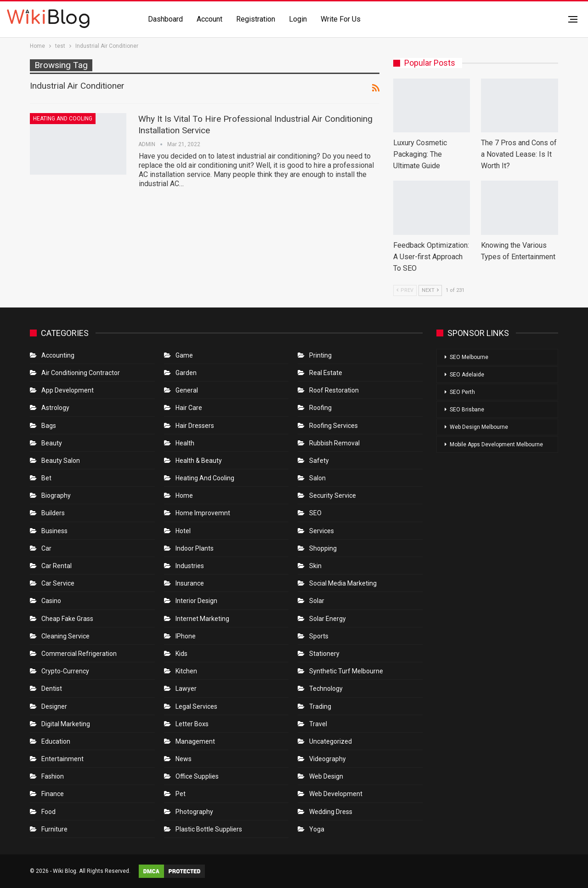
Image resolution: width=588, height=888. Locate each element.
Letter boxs (192, 724)
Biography (56, 495)
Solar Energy (328, 619)
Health (185, 443)
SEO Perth (462, 392)
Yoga (317, 829)
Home (184, 495)
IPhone (186, 636)
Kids (181, 654)
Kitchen (186, 671)
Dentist (52, 689)
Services (322, 531)
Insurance (190, 583)
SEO (315, 513)
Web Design (326, 776)
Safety (319, 461)
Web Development (336, 794)
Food (48, 812)
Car (46, 548)
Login (298, 19)
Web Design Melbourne (479, 427)
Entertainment (62, 759)
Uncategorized (331, 741)
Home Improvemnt (203, 513)
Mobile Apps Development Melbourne (496, 444)
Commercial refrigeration (79, 654)
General (187, 390)
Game (184, 355)
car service (58, 583)
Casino (51, 601)
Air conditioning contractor (81, 373)
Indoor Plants (195, 548)
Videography (328, 759)
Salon (317, 478)
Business (54, 531)
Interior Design (196, 601)
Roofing (320, 408)
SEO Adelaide (467, 375)
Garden (186, 373)
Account (209, 19)
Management (195, 741)
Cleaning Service (65, 636)
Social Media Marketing (343, 583)
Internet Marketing (202, 619)
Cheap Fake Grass (67, 619)
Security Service (333, 495)
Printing (320, 355)
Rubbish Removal (334, 443)
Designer (54, 706)
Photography (194, 812)
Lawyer (186, 689)
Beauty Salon (61, 461)
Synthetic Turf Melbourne (346, 671)
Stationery (324, 654)
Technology (326, 689)
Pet (181, 794)
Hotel (183, 531)
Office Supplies (197, 776)
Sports (319, 636)
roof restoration (334, 390)
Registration (256, 19)
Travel (318, 724)
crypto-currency (65, 671)
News (184, 759)
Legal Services (196, 706)
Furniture (54, 829)
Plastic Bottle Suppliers (209, 829)
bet (46, 478)
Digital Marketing (66, 724)
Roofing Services (334, 426)
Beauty (52, 443)
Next (430, 290)
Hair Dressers (195, 426)
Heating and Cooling (63, 119)
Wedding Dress (331, 812)
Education (56, 741)
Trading (320, 706)
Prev (405, 290)
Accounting (58, 355)
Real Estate (326, 373)
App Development (68, 390)
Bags (49, 426)
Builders (53, 513)
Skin (315, 566)
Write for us (341, 19)
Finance (53, 794)
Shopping (323, 548)
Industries (190, 566)
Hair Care (189, 408)
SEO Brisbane (467, 410)
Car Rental (57, 566)
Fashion (53, 776)
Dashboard (165, 19)
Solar (317, 601)
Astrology (55, 408)
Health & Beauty (199, 461)
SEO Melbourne (469, 357)
